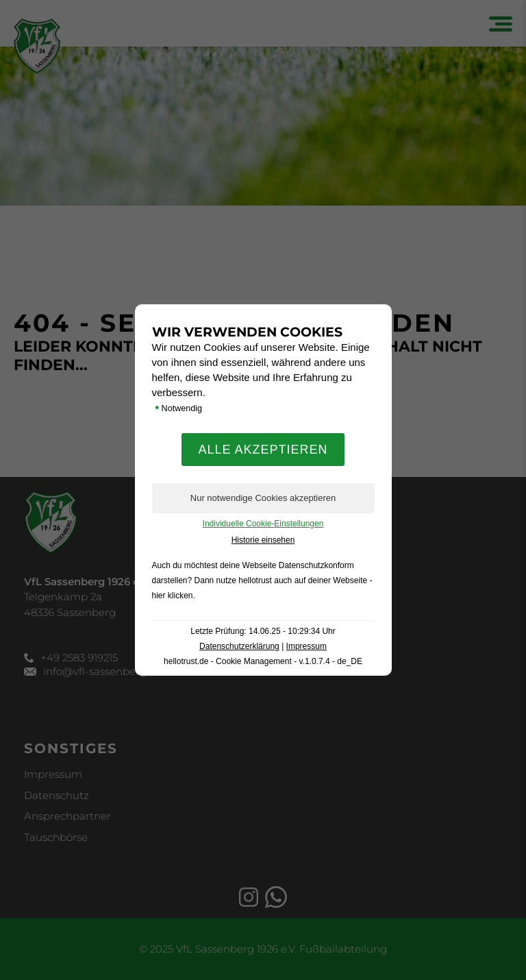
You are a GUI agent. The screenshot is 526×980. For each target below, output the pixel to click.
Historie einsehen (263, 540)
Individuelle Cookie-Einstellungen (263, 524)
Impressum (306, 646)
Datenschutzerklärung (239, 646)
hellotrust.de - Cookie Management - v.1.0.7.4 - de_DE (263, 661)
